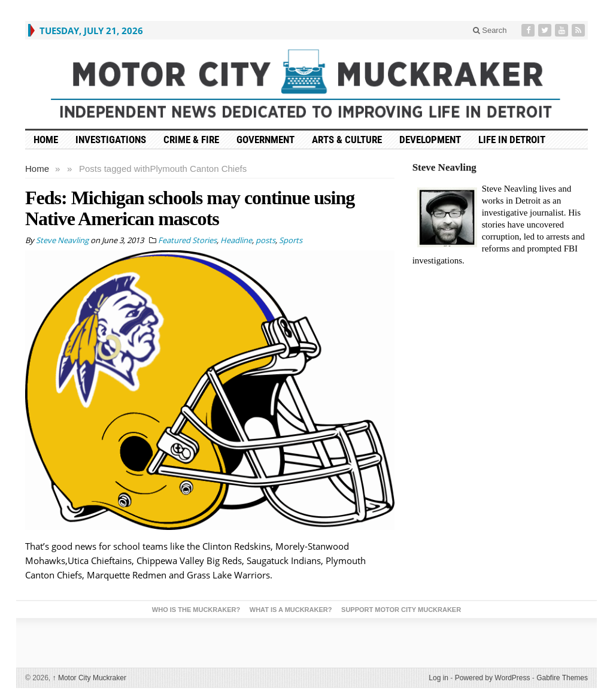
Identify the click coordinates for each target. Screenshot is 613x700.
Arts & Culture (347, 140)
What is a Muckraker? (291, 610)
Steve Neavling (444, 167)
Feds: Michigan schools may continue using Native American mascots (190, 208)
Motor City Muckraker (89, 678)
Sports (291, 240)
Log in (438, 678)
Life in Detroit (512, 140)
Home (37, 169)
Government (265, 140)
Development (430, 140)
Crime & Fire (191, 140)
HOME (46, 140)
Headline (236, 240)
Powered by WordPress (493, 678)
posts (265, 240)
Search (490, 30)
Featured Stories (187, 240)
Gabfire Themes (562, 678)
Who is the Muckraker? (196, 610)
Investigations (111, 140)
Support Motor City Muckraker (401, 610)
